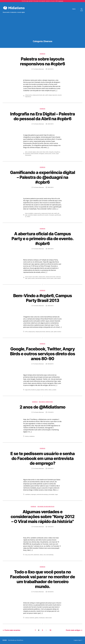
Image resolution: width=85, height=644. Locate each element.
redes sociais (48, 618)
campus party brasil (37, 95)
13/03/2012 (51, 527)
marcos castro (50, 278)
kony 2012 (31, 555)
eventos (59, 332)
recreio (54, 154)
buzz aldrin (35, 277)
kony (26, 555)
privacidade (51, 494)
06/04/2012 (51, 364)
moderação (42, 618)
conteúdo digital (32, 152)
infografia (51, 152)
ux (26, 217)
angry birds (28, 390)
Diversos (42, 54)
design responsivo (53, 95)
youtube (54, 390)
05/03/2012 (51, 592)
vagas (56, 494)
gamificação (58, 215)
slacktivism (36, 555)
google (38, 390)
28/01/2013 (51, 249)
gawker (37, 618)
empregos (34, 494)
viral (45, 555)
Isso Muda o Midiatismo (46, 402)
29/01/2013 (51, 124)
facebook (34, 390)
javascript (27, 154)
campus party (28, 95)
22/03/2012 (51, 468)
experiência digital (32, 215)
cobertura (58, 277)
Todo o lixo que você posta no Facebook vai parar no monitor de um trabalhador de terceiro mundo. (42, 579)
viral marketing (50, 555)
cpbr (44, 95)
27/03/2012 (51, 412)
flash (44, 152)
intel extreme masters (41, 278)
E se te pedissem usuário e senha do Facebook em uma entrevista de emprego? (42, 458)
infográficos (57, 152)
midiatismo (32, 436)
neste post (61, 1)
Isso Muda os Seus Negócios (46, 507)
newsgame (42, 154)
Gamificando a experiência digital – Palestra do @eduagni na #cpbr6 (42, 177)
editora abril (39, 152)
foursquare (52, 215)
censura (27, 618)
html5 (47, 152)
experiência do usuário (43, 215)
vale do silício (57, 278)
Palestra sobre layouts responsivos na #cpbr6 (42, 61)
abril (26, 152)
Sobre (74, 9)
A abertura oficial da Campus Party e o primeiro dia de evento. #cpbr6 (42, 239)
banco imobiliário (29, 213)
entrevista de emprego (42, 494)
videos (28, 217)
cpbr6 (47, 95)
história (42, 390)
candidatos (28, 494)
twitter (46, 390)
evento (33, 278)
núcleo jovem (48, 154)
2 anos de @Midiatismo (42, 407)
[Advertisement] (42, 30)
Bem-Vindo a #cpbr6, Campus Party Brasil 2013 (43, 298)
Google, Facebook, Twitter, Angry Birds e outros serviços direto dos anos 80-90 (43, 354)
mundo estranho (34, 154)
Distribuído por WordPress (16, 640)
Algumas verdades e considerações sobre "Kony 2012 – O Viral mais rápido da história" (42, 517)
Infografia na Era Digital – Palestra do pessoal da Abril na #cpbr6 (42, 116)
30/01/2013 (51, 69)
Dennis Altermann (40, 69)
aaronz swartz (29, 277)
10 (50, 630)
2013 (26, 332)
